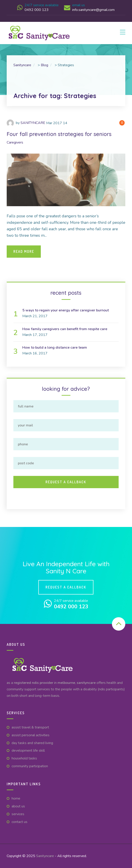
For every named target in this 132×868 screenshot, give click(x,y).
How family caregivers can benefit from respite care (65, 329)
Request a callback (66, 587)
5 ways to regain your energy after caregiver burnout (66, 310)
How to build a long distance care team (55, 348)
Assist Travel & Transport (30, 727)
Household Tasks (24, 758)
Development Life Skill (28, 751)
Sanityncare (45, 856)
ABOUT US (18, 806)
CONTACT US (20, 822)
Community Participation (30, 766)
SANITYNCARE (33, 123)
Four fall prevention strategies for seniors (59, 134)
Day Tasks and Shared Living (32, 743)
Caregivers (15, 142)
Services (18, 814)
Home (16, 798)
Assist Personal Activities (31, 735)
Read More (24, 251)
